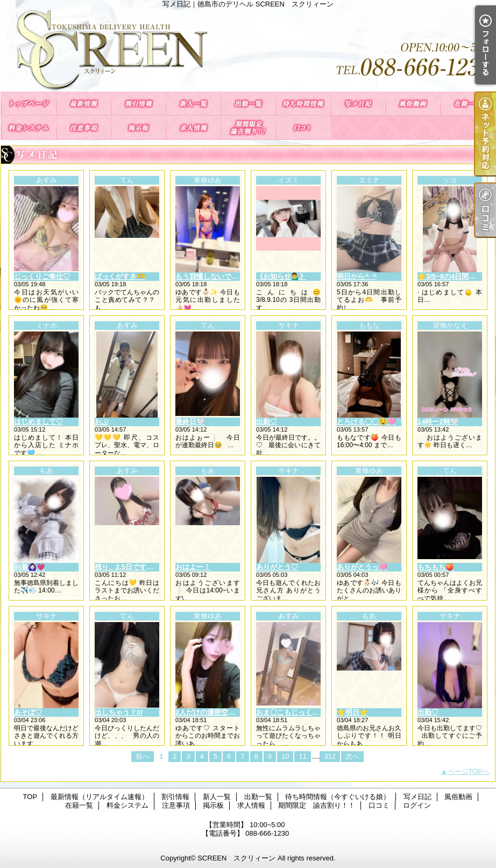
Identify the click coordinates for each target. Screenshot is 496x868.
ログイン (417, 805)
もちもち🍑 (436, 567)
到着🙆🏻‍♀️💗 (30, 567)
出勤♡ (267, 422)
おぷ (102, 422)
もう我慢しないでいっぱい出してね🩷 (236, 276)
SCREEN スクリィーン (236, 858)
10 (285, 756)
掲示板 (138, 128)
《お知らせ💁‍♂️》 (281, 276)
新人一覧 (193, 104)
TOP (29, 104)
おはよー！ (193, 567)
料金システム (29, 128)
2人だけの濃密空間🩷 (210, 712)
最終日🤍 (190, 422)
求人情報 (193, 128)
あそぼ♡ (28, 712)
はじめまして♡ (38, 422)
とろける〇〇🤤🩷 (366, 422)
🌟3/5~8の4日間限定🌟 (454, 276)
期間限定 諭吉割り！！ (248, 128)
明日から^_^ (357, 276)
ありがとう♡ (277, 567)
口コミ (303, 128)
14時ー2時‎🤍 (438, 422)
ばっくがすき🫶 (120, 276)
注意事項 (83, 128)
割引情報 (138, 104)
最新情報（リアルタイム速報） (83, 104)
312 (330, 756)
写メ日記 (358, 104)
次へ (352, 756)
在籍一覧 (467, 104)
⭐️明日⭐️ (352, 712)
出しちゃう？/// (119, 712)
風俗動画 (413, 104)
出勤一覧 (248, 104)
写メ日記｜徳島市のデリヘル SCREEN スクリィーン (248, 50)
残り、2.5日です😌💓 (129, 567)
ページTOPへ (469, 771)
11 (302, 756)
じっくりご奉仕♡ (42, 276)
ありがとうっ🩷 (362, 567)
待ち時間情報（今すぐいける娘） (303, 104)
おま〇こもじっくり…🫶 (295, 712)
